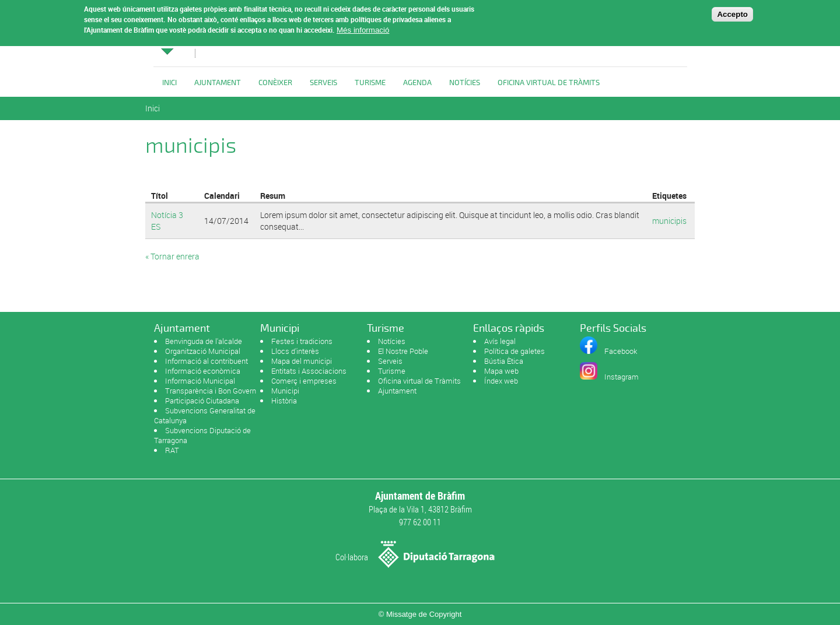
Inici (169, 83)
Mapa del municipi (302, 361)
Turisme (370, 83)
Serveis (323, 83)
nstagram (623, 377)
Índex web (501, 381)
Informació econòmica (203, 371)
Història (284, 401)
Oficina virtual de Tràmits (419, 381)
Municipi (285, 391)
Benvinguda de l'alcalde (204, 341)
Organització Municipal (203, 351)
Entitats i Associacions (309, 371)
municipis (669, 221)
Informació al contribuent (206, 361)
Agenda (417, 83)
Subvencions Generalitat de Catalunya (205, 415)
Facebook (621, 351)
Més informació (363, 28)
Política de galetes (514, 351)
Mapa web (501, 371)
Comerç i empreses (304, 381)
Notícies (465, 83)
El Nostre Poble (403, 351)
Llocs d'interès (295, 351)
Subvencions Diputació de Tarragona (202, 435)
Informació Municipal (200, 381)
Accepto (732, 11)
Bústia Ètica (504, 361)
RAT (172, 450)
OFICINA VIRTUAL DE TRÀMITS (549, 83)
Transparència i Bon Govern (211, 391)
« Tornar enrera (172, 256)
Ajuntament (218, 83)
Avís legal (500, 341)
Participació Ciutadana (202, 401)
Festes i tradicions (302, 341)
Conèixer (275, 83)
